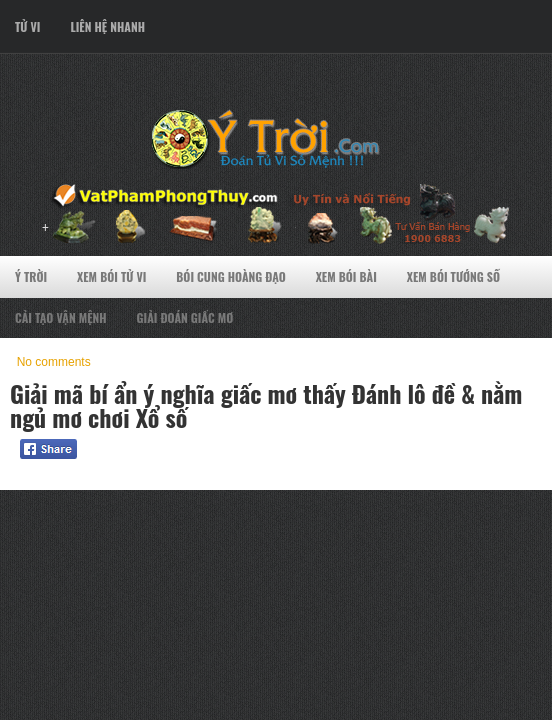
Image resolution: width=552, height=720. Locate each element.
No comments (54, 362)
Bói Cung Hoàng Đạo (230, 276)
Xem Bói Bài (346, 276)
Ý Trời (31, 276)
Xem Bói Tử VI (111, 276)
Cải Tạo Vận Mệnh (61, 317)
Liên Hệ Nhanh (107, 26)
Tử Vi (27, 26)
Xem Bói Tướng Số (453, 276)
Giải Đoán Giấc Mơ (185, 317)
